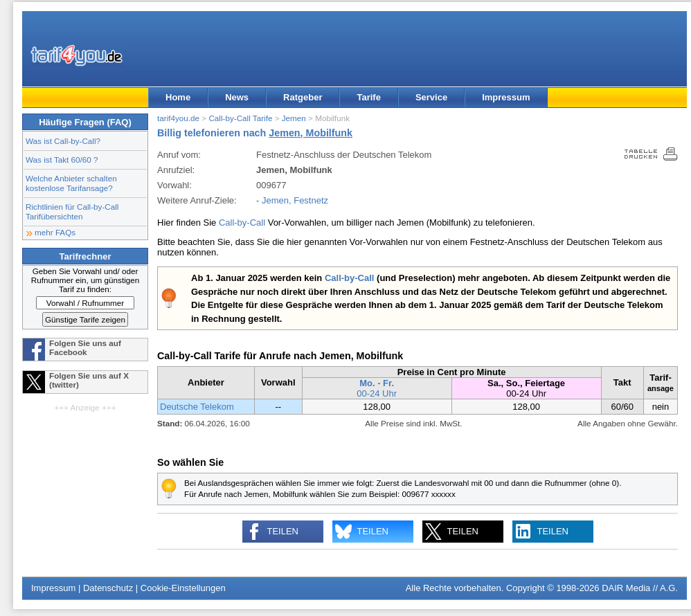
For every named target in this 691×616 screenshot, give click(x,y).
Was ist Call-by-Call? (63, 141)
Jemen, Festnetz (295, 200)
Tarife (368, 97)
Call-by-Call (242, 223)
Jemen (294, 118)
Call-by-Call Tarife (240, 118)
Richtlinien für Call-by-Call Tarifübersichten (72, 211)
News (237, 97)
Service (431, 97)
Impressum (506, 97)
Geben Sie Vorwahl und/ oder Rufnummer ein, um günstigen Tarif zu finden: (86, 280)
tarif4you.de (178, 118)
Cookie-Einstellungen (183, 588)
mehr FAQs (55, 232)
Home (178, 97)
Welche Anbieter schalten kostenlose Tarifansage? (71, 183)
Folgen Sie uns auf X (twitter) (89, 380)
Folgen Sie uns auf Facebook (85, 347)
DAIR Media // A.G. (640, 588)
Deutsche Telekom (197, 407)
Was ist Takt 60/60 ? (62, 160)
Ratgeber (303, 97)
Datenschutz (108, 588)
